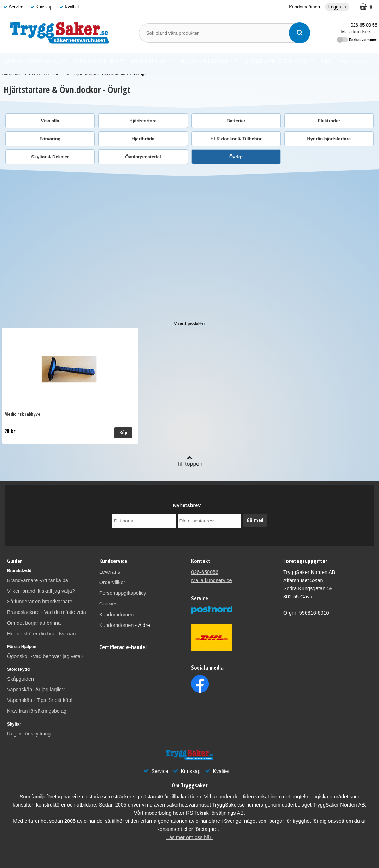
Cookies (108, 604)
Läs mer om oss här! (189, 837)
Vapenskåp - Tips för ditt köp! (40, 700)
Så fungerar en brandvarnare (40, 602)
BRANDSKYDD (151, 61)
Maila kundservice (359, 32)
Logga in (337, 7)
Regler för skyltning (29, 734)
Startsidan (12, 73)
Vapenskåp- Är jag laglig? (36, 690)
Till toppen (189, 461)
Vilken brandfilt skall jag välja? (41, 591)
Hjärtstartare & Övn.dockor (101, 73)
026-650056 (205, 572)
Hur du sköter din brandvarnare (42, 634)
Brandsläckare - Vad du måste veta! (47, 612)
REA (326, 61)
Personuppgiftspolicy (123, 593)
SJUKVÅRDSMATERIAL (35, 61)
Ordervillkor (112, 582)
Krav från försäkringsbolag (37, 711)
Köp (82, 432)
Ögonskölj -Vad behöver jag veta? (45, 656)
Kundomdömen (304, 7)
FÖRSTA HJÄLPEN (98, 61)
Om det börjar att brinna (34, 623)
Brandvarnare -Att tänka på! (38, 580)
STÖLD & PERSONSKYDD (280, 61)
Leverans (110, 572)
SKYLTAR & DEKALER (209, 61)
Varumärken (354, 61)
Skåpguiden (20, 679)
